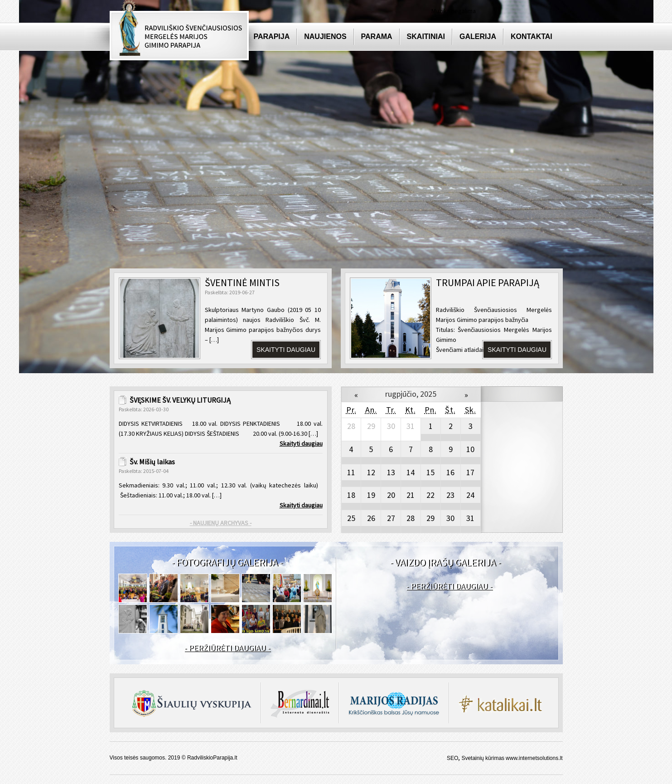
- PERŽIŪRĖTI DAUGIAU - (227, 648)
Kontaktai (532, 37)
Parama (377, 37)
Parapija (272, 37)
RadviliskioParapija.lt (212, 758)
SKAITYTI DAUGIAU (517, 350)
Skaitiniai (426, 37)
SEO (452, 758)
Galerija (478, 37)
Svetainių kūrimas (483, 758)
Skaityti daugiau (286, 350)
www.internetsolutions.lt (534, 758)
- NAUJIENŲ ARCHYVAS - (221, 523)
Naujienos (325, 37)
